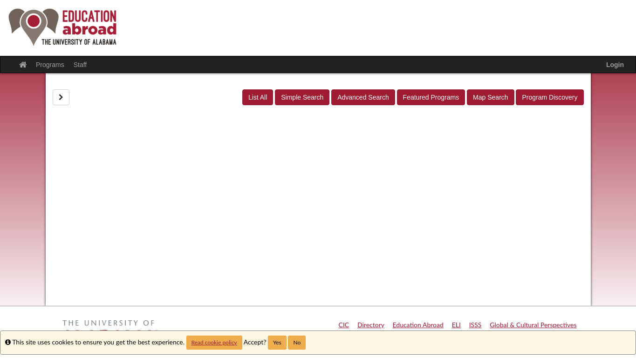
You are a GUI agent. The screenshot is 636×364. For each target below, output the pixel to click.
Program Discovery (550, 97)
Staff (80, 65)
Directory (371, 325)
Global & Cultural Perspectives (533, 325)
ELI (456, 325)
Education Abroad (418, 325)
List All (258, 97)
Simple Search (302, 97)
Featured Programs (431, 97)
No (297, 342)
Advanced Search (363, 97)
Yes (277, 342)
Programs (50, 65)
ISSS (475, 325)
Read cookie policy (214, 342)
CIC (344, 325)
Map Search (490, 97)
